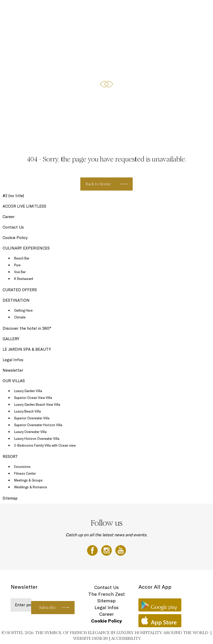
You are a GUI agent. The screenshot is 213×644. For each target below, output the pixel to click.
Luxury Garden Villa (28, 391)
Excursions (22, 467)
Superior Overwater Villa (32, 418)
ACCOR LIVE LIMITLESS (24, 206)
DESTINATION (16, 300)
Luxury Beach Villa (27, 411)
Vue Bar (20, 272)
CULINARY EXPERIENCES (100, 10)
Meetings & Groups (28, 480)
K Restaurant (24, 279)
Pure (17, 265)
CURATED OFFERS (134, 10)
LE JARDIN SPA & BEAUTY (27, 349)
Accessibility (126, 638)
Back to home (98, 184)
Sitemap (10, 498)
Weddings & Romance (31, 487)
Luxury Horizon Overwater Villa (37, 439)
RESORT (51, 10)
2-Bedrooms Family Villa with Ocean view (45, 445)
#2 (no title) (13, 196)
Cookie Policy (15, 238)
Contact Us (13, 227)
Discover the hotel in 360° (27, 328)
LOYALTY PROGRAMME (167, 10)
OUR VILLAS (70, 10)
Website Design (90, 638)
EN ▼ (196, 10)
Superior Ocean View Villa (33, 398)
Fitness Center (25, 473)
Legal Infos (13, 360)
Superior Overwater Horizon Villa (38, 425)
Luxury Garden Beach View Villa (37, 404)
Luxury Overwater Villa (30, 432)
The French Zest (107, 594)
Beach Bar (22, 258)
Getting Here (23, 310)
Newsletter (13, 370)
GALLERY (11, 339)
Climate (20, 317)
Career (9, 217)
